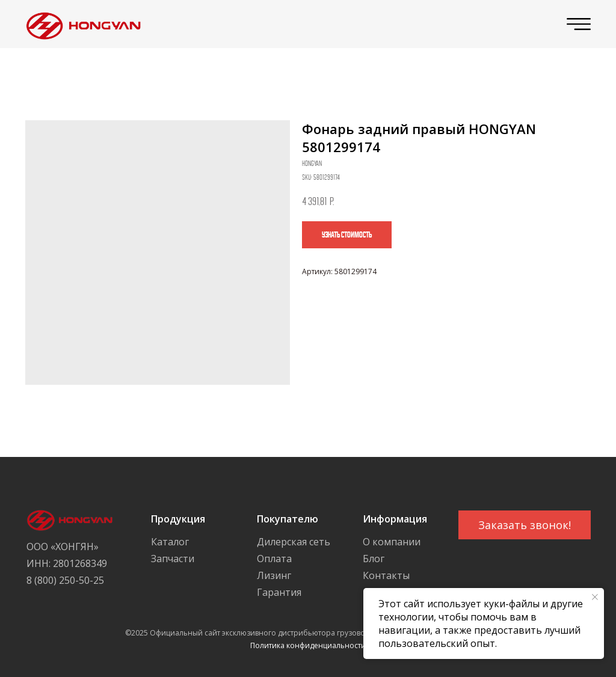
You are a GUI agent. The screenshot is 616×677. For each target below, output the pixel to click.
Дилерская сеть (294, 542)
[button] (525, 525)
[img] (80, 24)
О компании (392, 542)
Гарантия (279, 592)
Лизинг (274, 575)
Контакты (386, 575)
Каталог (170, 542)
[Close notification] (595, 597)
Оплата (274, 559)
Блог (374, 559)
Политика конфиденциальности (308, 645)
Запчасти (173, 559)
